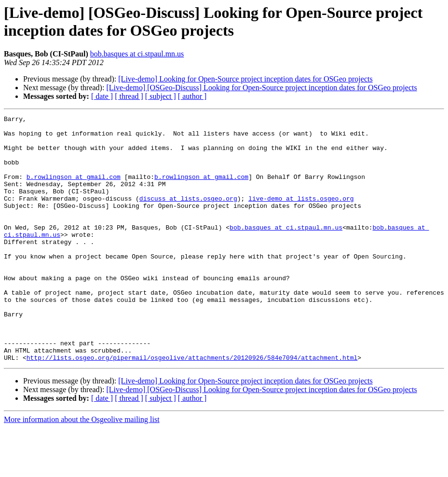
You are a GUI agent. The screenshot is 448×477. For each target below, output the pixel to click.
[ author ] (192, 96)
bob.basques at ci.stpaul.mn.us (137, 54)
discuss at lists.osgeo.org (188, 216)
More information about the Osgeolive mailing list (82, 469)
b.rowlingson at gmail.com (74, 190)
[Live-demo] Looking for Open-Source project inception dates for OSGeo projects (245, 79)
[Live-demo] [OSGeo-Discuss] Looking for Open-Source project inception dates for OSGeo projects (261, 88)
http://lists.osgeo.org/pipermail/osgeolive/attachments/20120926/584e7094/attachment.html (192, 407)
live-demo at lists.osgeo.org (301, 216)
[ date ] (102, 96)
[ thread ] (129, 96)
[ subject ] (161, 96)
